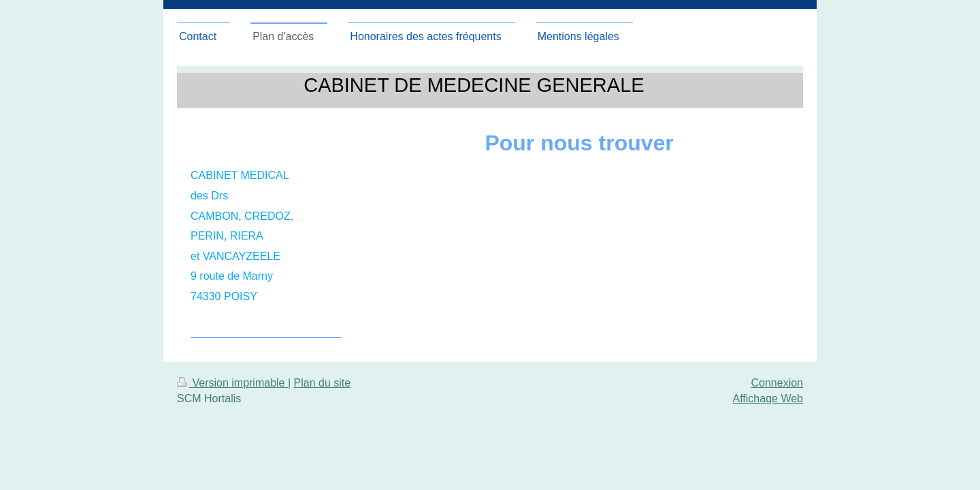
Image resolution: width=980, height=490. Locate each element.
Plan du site (323, 383)
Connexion (778, 383)
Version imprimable (232, 383)
